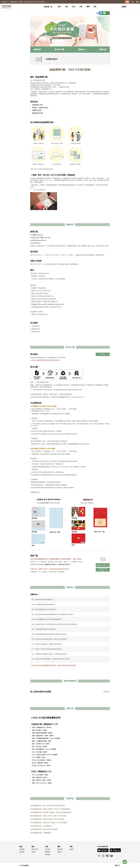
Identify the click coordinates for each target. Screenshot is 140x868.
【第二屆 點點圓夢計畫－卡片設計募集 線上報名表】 (54, 385)
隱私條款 (48, 854)
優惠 (88, 6)
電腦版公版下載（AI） (103, 565)
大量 (81, 6)
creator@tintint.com (78, 397)
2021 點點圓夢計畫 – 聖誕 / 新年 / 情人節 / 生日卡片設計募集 (49, 822)
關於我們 (60, 849)
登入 (133, 2)
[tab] (59, 7)
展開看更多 (107, 692)
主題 (66, 6)
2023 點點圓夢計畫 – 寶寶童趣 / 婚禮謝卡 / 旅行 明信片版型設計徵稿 (51, 812)
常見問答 (48, 849)
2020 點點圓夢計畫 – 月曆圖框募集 (41, 833)
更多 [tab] (95, 6)
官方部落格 (39, 296)
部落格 (59, 852)
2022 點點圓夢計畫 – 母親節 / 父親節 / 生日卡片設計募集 (47, 819)
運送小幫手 (35, 849)
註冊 (127, 2)
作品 (74, 6)
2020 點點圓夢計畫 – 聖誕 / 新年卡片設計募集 (44, 829)
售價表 (33, 852)
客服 (137, 2)
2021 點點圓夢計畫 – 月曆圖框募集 (41, 826)
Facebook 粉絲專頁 (42, 299)
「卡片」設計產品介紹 (39, 190)
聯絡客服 (48, 852)
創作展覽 (22, 852)
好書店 (72, 849)
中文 (118, 865)
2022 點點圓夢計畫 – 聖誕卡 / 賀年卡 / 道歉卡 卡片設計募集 (48, 816)
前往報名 (103, 354)
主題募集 (22, 849)
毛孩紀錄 (48, 7)
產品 (59, 6)
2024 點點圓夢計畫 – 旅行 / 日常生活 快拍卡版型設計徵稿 (48, 805)
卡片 (37, 291)
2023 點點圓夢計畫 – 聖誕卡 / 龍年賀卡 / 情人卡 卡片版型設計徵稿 (50, 809)
